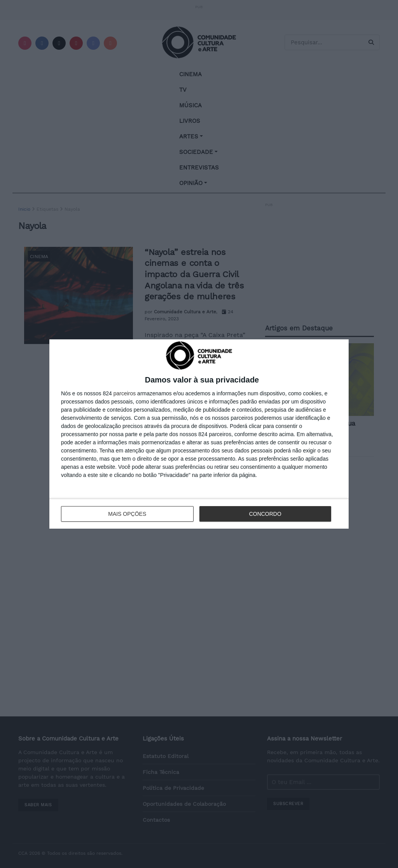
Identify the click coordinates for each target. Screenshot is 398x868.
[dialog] (199, 434)
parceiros (125, 393)
